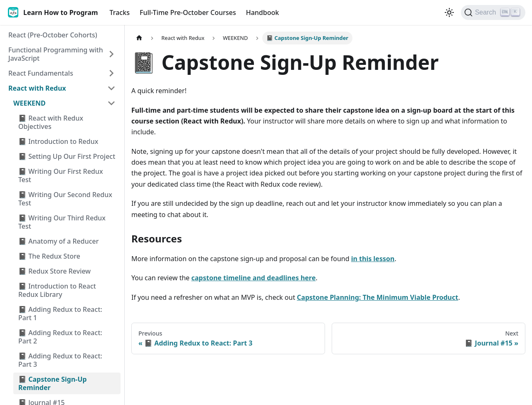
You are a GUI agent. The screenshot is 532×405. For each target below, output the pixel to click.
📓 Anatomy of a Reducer (59, 241)
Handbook (263, 12)
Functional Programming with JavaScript (56, 54)
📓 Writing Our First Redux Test (61, 175)
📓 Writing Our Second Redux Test (65, 199)
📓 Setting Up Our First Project (67, 156)
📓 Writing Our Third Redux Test (62, 222)
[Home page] (139, 38)
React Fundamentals (41, 73)
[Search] (493, 12)
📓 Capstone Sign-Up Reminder (53, 383)
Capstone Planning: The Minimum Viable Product (377, 297)
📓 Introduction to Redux (58, 141)
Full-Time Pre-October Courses (188, 12)
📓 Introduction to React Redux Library (57, 290)
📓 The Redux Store (49, 256)
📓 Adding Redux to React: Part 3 (60, 360)
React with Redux (37, 88)
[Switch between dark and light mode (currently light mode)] (449, 12)
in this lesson (373, 259)
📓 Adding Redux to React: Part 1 (60, 314)
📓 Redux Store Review (54, 271)
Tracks (120, 12)
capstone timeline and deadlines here (253, 278)
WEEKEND (30, 103)
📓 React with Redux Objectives (51, 122)
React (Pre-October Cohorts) (53, 35)
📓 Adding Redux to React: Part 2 (60, 337)
